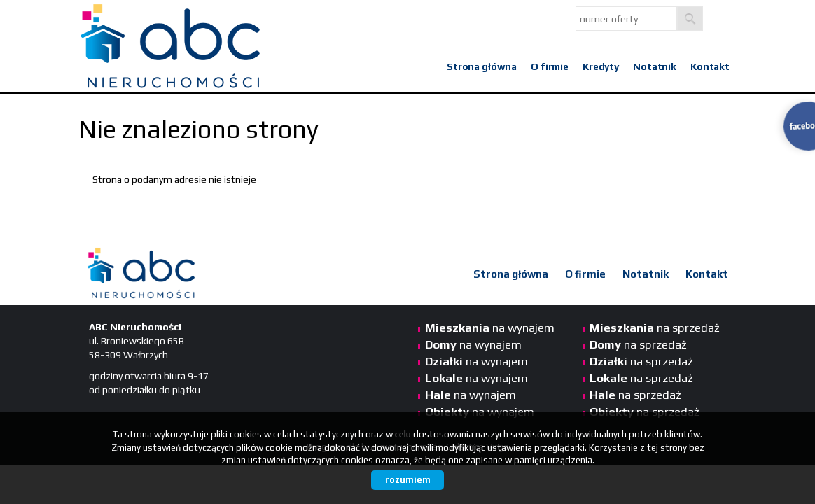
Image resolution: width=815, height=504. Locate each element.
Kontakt (710, 66)
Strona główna (482, 66)
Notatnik (655, 66)
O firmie (550, 66)
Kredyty (601, 66)
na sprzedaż (655, 328)
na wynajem (490, 328)
